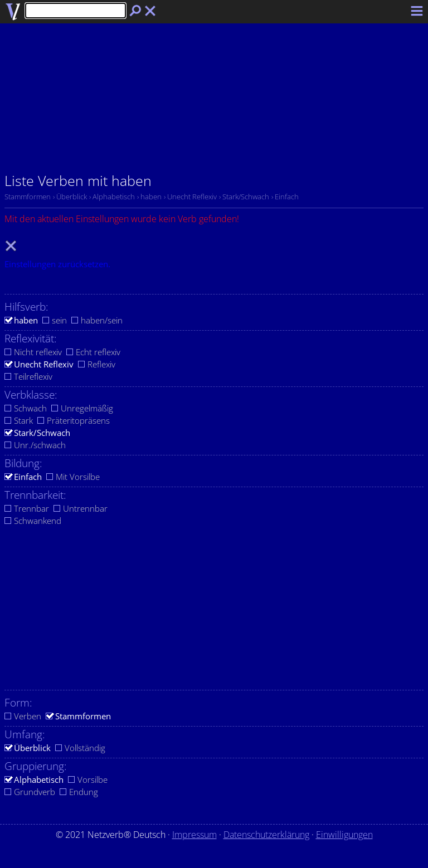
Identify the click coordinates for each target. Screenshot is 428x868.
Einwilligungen (344, 835)
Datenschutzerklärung (266, 835)
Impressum (194, 835)
